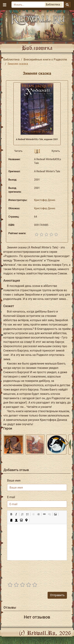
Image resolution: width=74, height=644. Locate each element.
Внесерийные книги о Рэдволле (45, 59)
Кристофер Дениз (45, 200)
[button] (11, 514)
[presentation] (39, 570)
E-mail (11, 497)
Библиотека (11, 59)
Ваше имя (14, 481)
